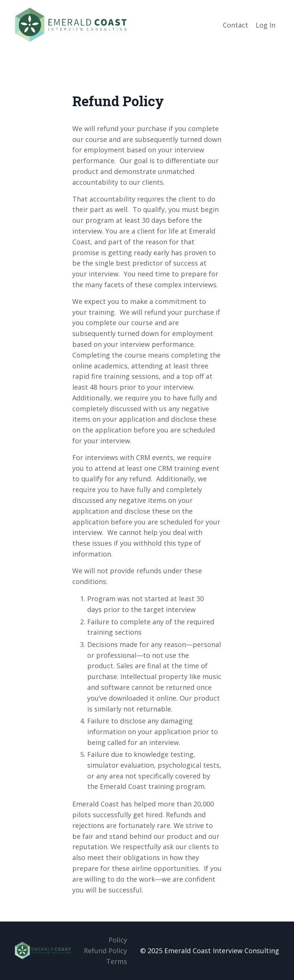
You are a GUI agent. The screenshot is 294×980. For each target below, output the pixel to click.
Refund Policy (105, 951)
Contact (235, 25)
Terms (117, 961)
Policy (118, 940)
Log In (265, 25)
